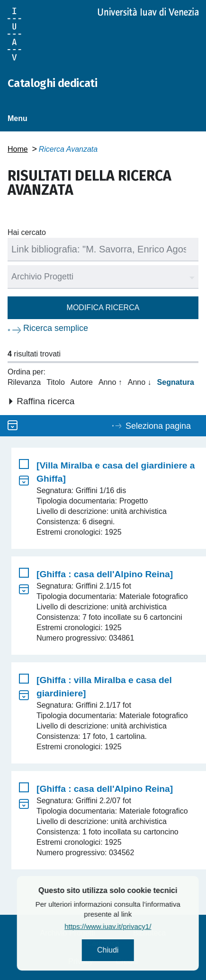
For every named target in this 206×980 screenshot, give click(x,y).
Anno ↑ (110, 382)
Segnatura (176, 382)
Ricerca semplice (56, 328)
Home (18, 149)
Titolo (56, 382)
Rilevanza (24, 382)
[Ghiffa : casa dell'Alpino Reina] (105, 574)
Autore (82, 382)
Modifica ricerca (103, 308)
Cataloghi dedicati (52, 83)
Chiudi (134, 950)
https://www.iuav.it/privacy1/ (134, 926)
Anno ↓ (140, 382)
